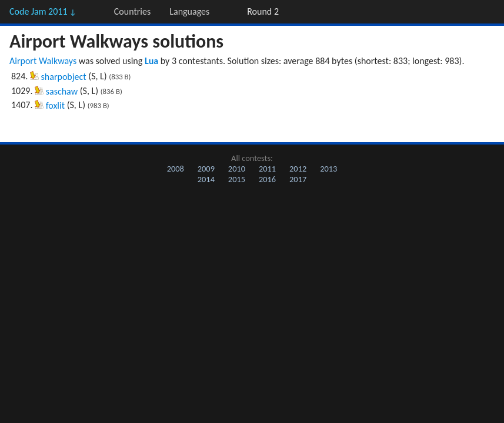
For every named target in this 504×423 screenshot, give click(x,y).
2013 (328, 169)
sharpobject (64, 77)
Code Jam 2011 (43, 11)
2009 (206, 169)
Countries (132, 11)
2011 (267, 169)
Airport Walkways (43, 61)
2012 (298, 169)
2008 (176, 169)
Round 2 (263, 11)
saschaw (62, 91)
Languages (189, 11)
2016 (267, 179)
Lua (151, 61)
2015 (237, 179)
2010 (237, 169)
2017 (298, 179)
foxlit (55, 105)
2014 (206, 179)
